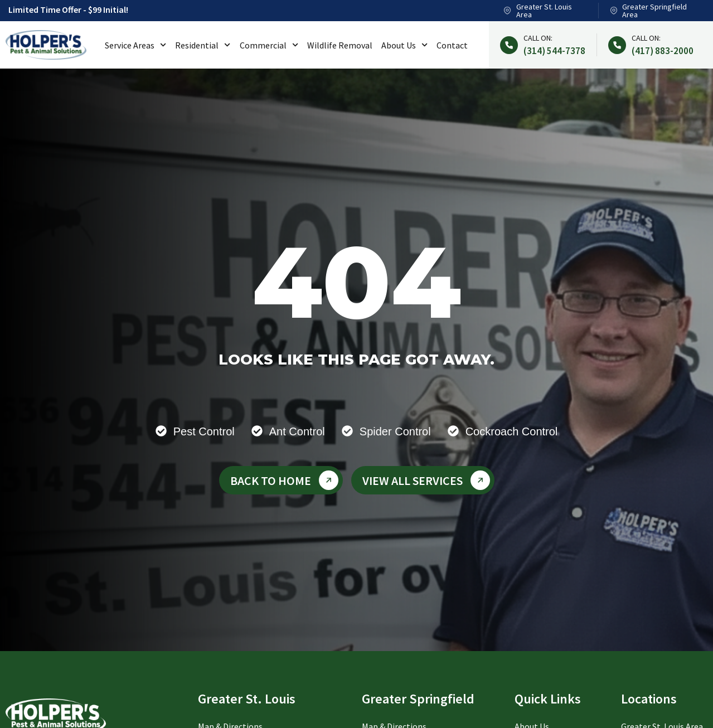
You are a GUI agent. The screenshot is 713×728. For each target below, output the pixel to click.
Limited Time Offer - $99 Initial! (68, 9)
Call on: (538, 38)
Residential (203, 45)
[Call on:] (509, 45)
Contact (452, 45)
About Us (404, 45)
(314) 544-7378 (554, 51)
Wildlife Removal (340, 45)
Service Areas (135, 45)
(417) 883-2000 (663, 51)
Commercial (269, 45)
